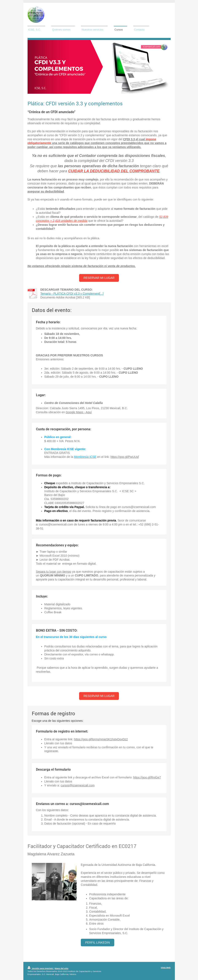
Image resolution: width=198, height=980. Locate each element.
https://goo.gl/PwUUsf (125, 457)
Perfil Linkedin (98, 943)
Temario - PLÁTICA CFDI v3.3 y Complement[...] (72, 294)
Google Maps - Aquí (79, 412)
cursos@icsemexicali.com (78, 785)
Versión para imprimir (41, 968)
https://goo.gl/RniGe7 (147, 777)
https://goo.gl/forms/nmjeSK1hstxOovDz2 (101, 739)
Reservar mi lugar (99, 278)
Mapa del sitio (62, 968)
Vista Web (166, 967)
